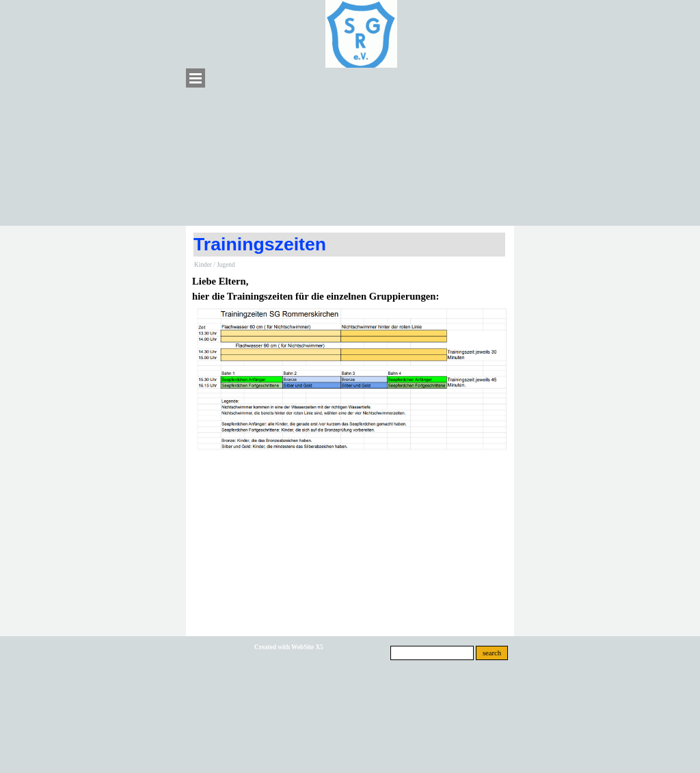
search (492, 653)
